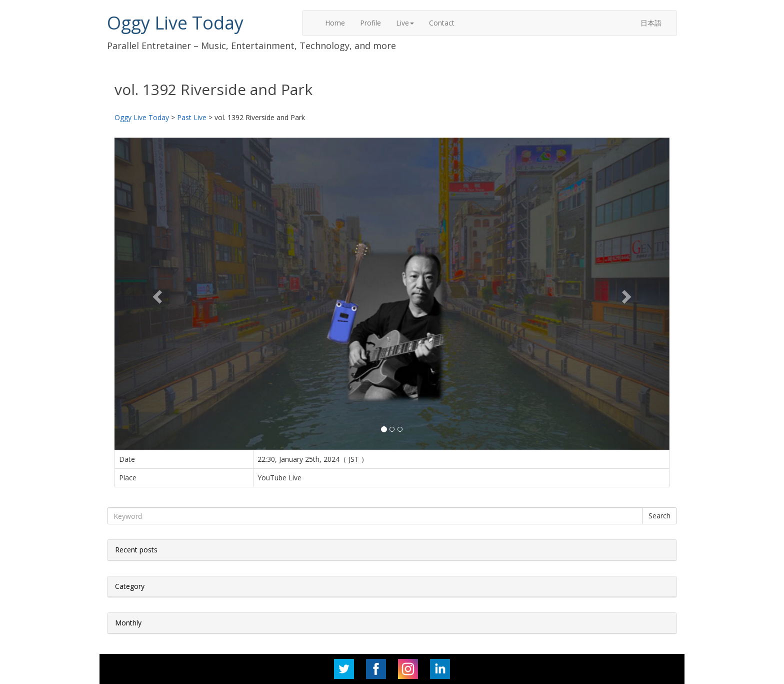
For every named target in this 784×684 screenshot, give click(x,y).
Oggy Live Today (175, 23)
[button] (156, 294)
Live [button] (405, 23)
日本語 (651, 23)
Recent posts (136, 550)
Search (659, 516)
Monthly (128, 623)
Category (130, 586)
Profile (370, 23)
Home (335, 23)
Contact (442, 23)
